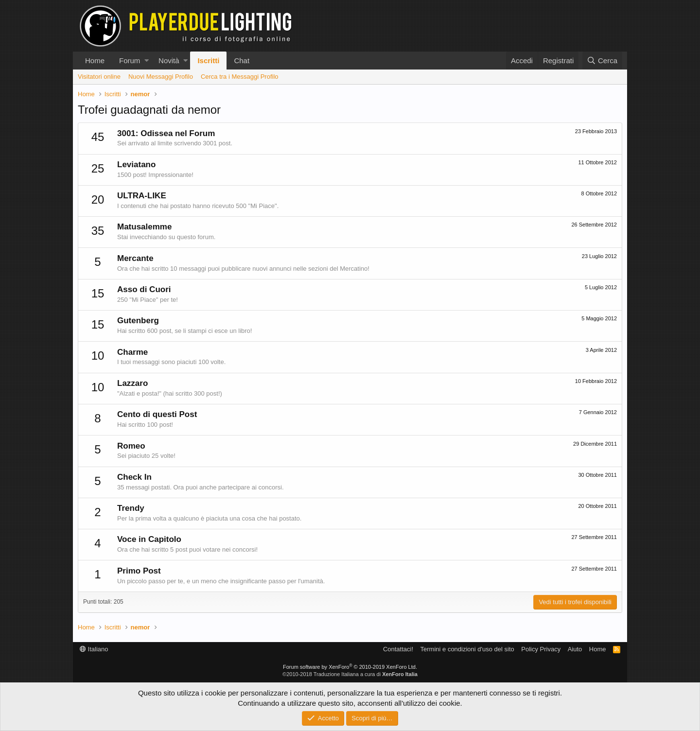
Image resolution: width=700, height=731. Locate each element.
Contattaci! (398, 649)
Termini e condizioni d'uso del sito (467, 649)
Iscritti (208, 61)
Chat (242, 61)
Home (95, 61)
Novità (169, 61)
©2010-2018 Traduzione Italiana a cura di (350, 674)
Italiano (94, 649)
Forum (130, 61)
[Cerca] (602, 61)
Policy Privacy (541, 649)
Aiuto (575, 649)
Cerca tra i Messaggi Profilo (240, 77)
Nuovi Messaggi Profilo (161, 77)
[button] (147, 61)
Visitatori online (99, 77)
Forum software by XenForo (350, 667)
